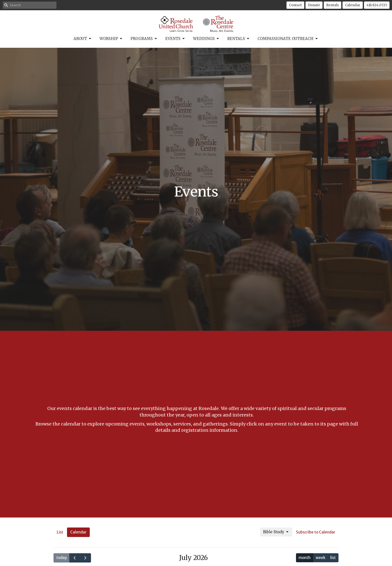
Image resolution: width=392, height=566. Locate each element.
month (304, 558)
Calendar (353, 5)
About (83, 39)
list (333, 558)
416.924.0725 (377, 5)
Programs (144, 39)
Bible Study (276, 532)
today (61, 558)
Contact (295, 5)
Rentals (332, 5)
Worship (111, 39)
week (320, 558)
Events (175, 39)
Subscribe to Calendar (316, 532)
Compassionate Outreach (288, 39)
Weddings (206, 39)
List (60, 532)
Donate (314, 5)
